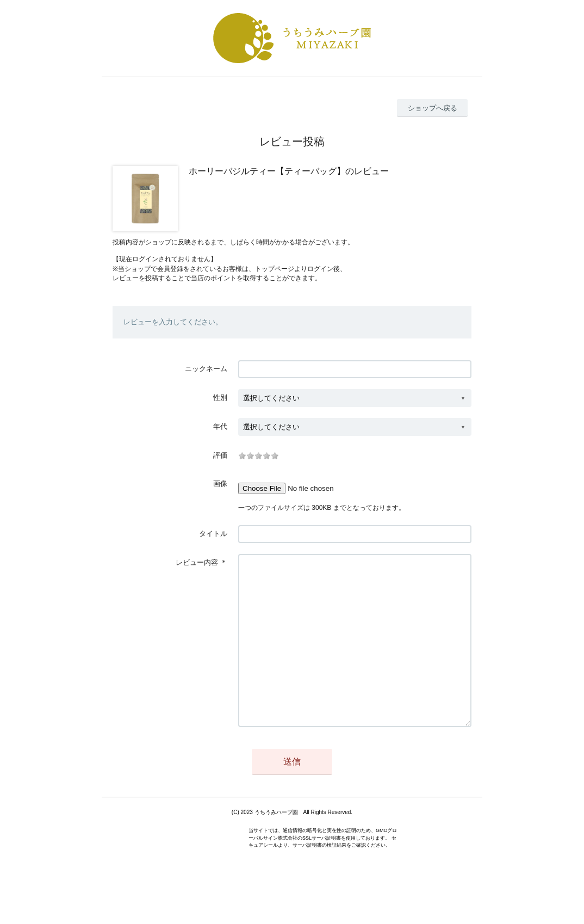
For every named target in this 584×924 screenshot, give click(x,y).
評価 (220, 455)
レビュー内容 (197, 562)
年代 (220, 426)
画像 (220, 483)
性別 (220, 398)
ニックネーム (206, 369)
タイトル (213, 534)
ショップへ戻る (433, 108)
